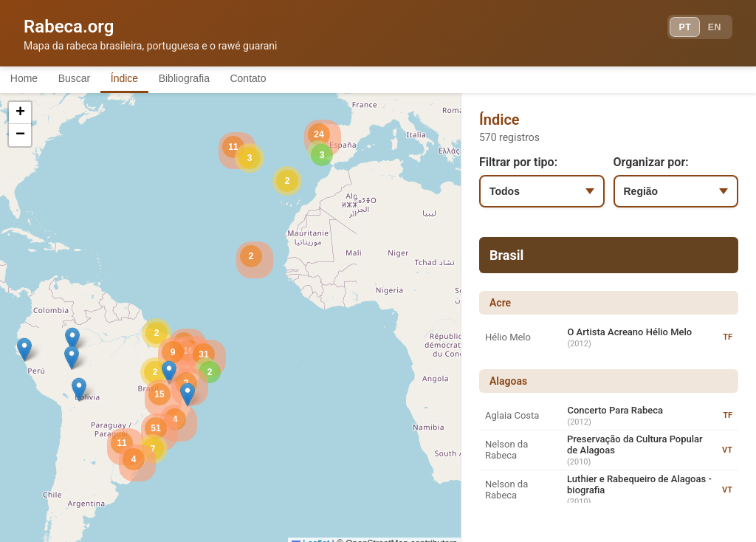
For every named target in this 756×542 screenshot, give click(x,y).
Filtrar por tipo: (518, 164)
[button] (72, 342)
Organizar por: (651, 164)
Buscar (88, 80)
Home (28, 80)
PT (672, 30)
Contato (290, 80)
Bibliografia (216, 80)
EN (710, 30)
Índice (147, 80)
